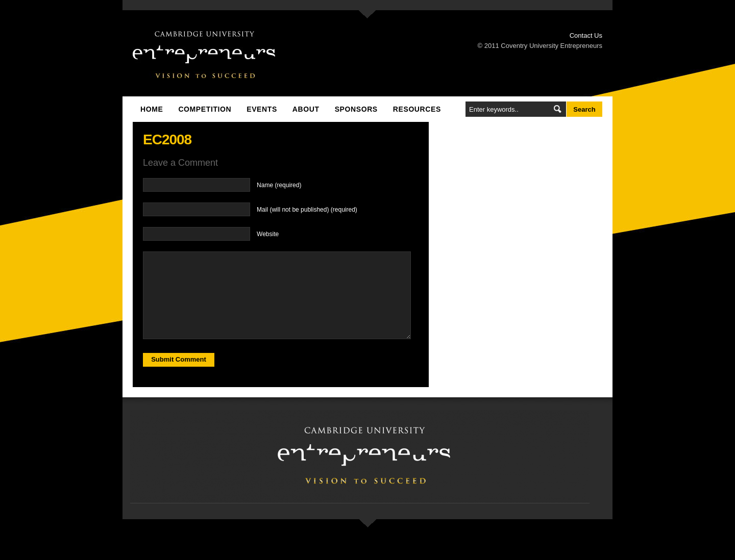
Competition (205, 109)
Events (262, 109)
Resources (417, 109)
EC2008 (167, 139)
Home (152, 109)
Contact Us (586, 35)
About (306, 109)
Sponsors (356, 109)
